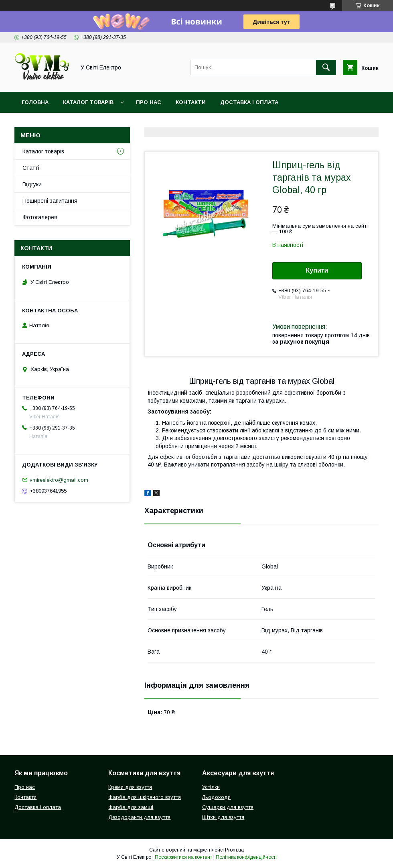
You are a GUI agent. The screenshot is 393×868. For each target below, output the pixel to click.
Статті (31, 168)
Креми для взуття (130, 787)
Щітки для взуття (223, 817)
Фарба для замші (131, 807)
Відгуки (32, 184)
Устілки (211, 787)
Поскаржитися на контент (183, 857)
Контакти (191, 102)
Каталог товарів (88, 102)
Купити (317, 270)
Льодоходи (216, 797)
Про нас (149, 102)
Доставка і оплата (249, 102)
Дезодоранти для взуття (139, 817)
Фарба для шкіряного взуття (145, 797)
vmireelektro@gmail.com (59, 480)
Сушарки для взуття (228, 807)
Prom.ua (234, 850)
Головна (35, 102)
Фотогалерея (40, 217)
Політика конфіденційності (246, 857)
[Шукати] (326, 67)
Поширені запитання (50, 201)
